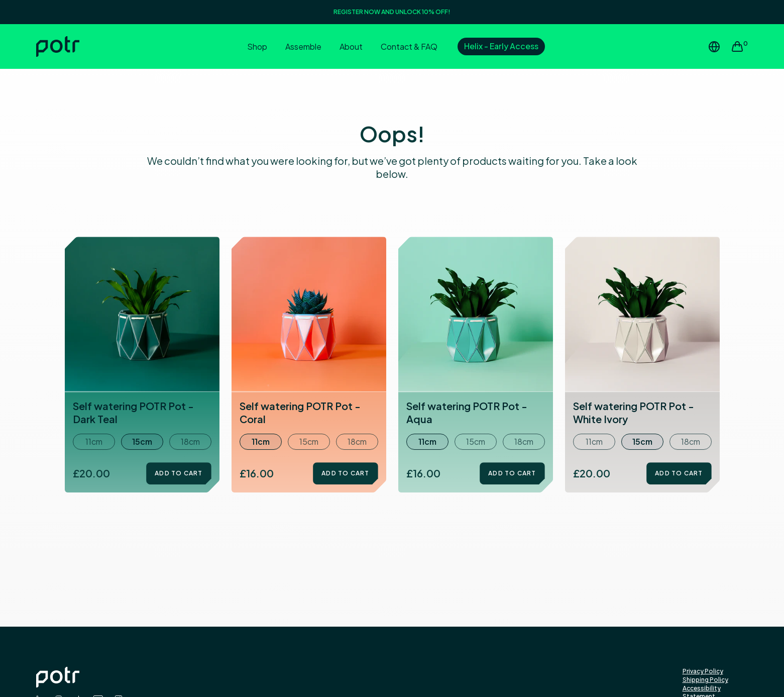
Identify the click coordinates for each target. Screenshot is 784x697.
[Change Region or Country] (714, 47)
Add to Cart (179, 473)
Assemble (303, 46)
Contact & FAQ (409, 46)
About (351, 46)
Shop (257, 46)
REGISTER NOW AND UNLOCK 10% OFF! (392, 12)
